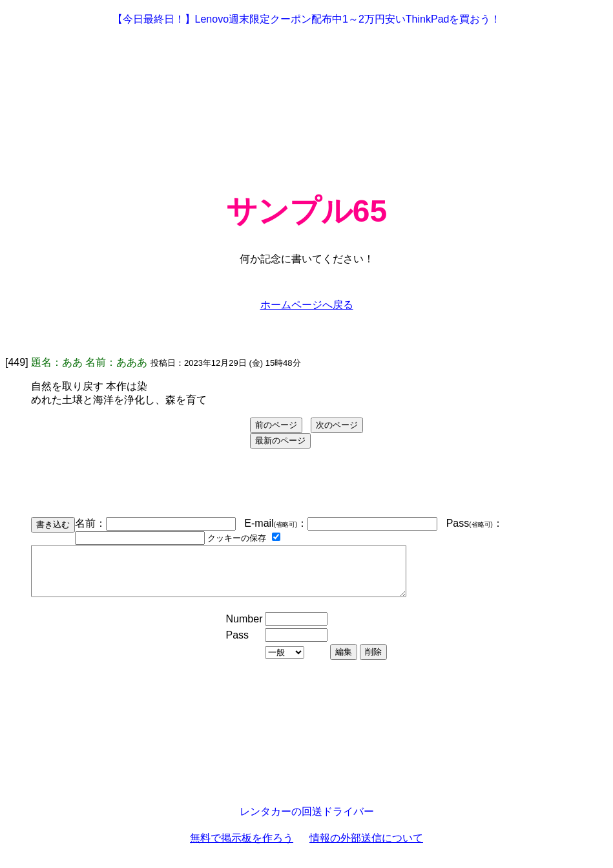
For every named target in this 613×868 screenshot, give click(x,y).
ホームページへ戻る (307, 305)
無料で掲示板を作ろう (242, 848)
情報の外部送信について (366, 848)
